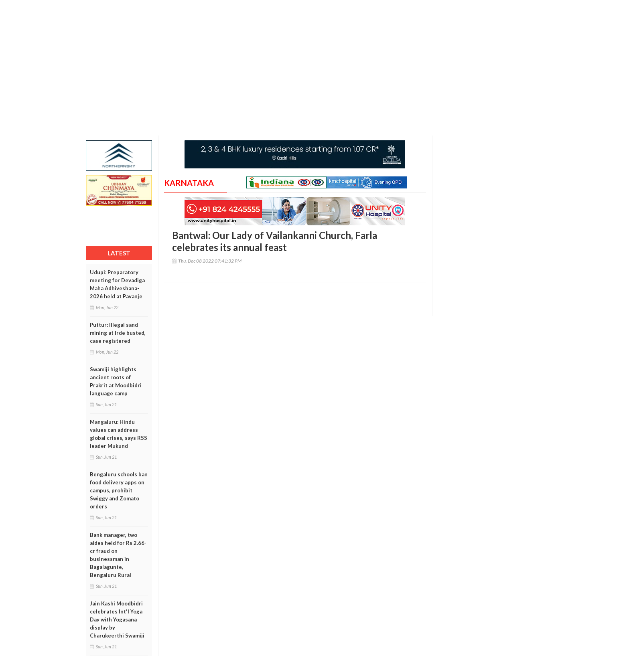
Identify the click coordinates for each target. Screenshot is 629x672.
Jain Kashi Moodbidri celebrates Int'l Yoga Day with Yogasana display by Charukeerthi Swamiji (117, 619)
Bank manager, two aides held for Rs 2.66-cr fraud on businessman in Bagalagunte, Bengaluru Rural (118, 555)
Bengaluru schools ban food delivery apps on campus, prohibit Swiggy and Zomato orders (119, 490)
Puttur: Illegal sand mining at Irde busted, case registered (118, 333)
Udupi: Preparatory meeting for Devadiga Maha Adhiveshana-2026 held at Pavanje (117, 284)
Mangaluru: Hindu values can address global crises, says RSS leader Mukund (119, 434)
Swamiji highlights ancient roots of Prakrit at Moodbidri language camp (116, 381)
